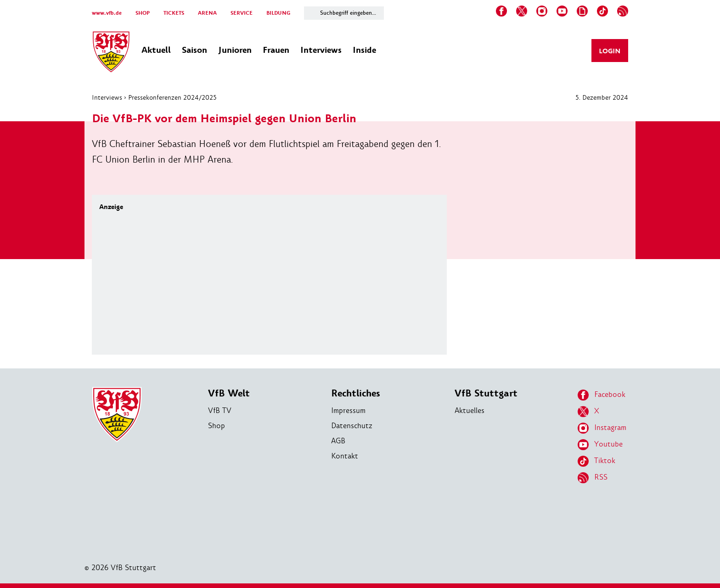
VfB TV (220, 410)
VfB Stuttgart (486, 393)
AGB (338, 441)
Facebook (602, 395)
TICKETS (174, 13)
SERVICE (242, 13)
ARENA (207, 13)
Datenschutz (352, 426)
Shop (217, 426)
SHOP (143, 13)
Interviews (107, 97)
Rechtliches (356, 393)
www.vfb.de (107, 13)
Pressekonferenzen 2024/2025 (172, 97)
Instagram (602, 428)
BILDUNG (278, 13)
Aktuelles (470, 410)
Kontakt (345, 456)
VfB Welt (229, 393)
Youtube (600, 445)
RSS (593, 478)
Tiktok (596, 461)
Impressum (348, 410)
